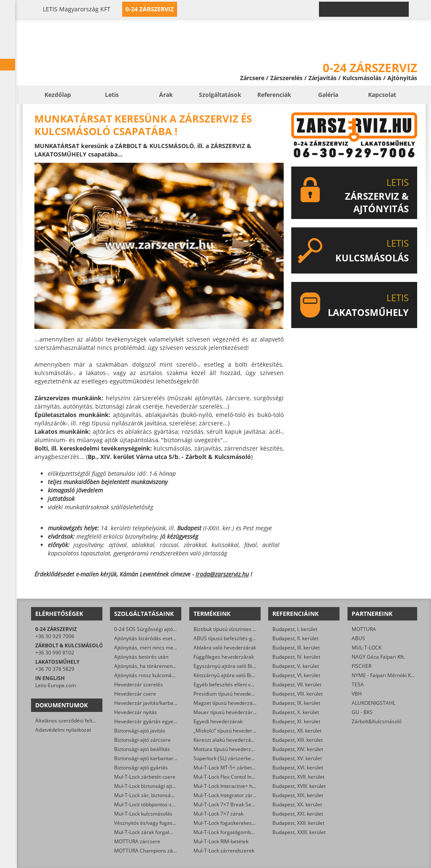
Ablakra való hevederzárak (225, 648)
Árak (166, 95)
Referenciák (274, 95)
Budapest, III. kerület (296, 648)
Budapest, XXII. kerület (298, 823)
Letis (112, 95)
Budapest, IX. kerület (296, 703)
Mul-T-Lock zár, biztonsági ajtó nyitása (159, 795)
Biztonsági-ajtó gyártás (141, 768)
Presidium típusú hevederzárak (230, 694)
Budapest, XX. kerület (297, 804)
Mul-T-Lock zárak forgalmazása (151, 832)
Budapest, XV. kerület (297, 758)
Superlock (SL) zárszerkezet (226, 758)
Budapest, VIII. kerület (298, 694)
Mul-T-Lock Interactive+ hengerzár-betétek (243, 786)
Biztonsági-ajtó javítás (140, 731)
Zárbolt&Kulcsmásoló (377, 721)
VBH (357, 694)
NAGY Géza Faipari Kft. (378, 657)
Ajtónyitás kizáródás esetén (146, 638)
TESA (358, 684)
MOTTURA (364, 629)
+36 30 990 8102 (55, 653)
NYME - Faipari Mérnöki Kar (384, 675)
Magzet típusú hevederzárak (227, 703)
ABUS (358, 638)
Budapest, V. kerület (296, 666)
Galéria (328, 95)
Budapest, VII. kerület (297, 684)
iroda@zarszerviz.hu (222, 574)
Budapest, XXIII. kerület (299, 832)
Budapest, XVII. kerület (298, 777)
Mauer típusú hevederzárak (226, 712)
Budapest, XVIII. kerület (299, 786)
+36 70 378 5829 (55, 669)
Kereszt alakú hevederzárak (226, 740)
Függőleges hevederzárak (224, 657)
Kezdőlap (58, 95)
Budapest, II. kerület (295, 638)
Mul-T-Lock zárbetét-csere (145, 777)
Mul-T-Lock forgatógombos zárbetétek (238, 832)
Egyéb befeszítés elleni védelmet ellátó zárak (246, 684)
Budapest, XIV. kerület (298, 749)
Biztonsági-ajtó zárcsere (142, 740)
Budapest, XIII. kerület (298, 740)
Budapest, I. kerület (295, 629)
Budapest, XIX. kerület (298, 795)
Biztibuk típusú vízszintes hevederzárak (239, 629)
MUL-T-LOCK (367, 648)
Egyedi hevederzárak (218, 721)
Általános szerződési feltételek (71, 721)
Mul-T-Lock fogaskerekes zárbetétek (236, 823)
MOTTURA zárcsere (137, 841)
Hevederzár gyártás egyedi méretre (156, 721)
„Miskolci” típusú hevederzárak (229, 731)
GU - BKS (362, 712)
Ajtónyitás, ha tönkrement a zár (151, 666)
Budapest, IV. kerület (296, 657)
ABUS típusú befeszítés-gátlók (229, 638)
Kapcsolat (382, 95)
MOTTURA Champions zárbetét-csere (158, 851)
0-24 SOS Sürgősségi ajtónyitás (150, 629)
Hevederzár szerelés (138, 684)
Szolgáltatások (220, 95)
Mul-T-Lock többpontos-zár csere (153, 804)
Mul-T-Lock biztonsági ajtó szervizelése (160, 786)
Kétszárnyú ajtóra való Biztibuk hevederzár (243, 675)
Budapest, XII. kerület (297, 731)
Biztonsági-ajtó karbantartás (147, 758)
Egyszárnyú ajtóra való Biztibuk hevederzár (244, 666)
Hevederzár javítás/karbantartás (152, 703)
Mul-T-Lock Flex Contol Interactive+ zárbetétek (247, 777)
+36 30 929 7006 (55, 636)
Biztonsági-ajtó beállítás (142, 749)
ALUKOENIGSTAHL (374, 703)
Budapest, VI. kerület (296, 675)
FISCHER (362, 666)
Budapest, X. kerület (296, 712)
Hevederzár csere (135, 694)
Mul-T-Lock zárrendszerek (224, 851)
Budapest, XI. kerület (296, 721)
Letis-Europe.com (56, 685)
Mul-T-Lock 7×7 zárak (218, 814)
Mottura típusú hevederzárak (227, 749)
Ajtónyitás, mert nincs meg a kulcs (154, 648)
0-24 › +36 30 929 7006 (369, 9)
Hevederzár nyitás (136, 712)
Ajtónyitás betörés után (141, 657)
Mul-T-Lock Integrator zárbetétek (232, 795)
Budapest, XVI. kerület (298, 768)
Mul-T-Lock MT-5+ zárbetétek (228, 768)
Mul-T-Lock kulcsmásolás (143, 814)
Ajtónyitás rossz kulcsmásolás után (155, 675)
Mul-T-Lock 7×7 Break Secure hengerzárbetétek (249, 804)
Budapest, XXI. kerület (298, 814)
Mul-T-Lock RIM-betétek (221, 841)
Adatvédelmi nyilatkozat (63, 730)
